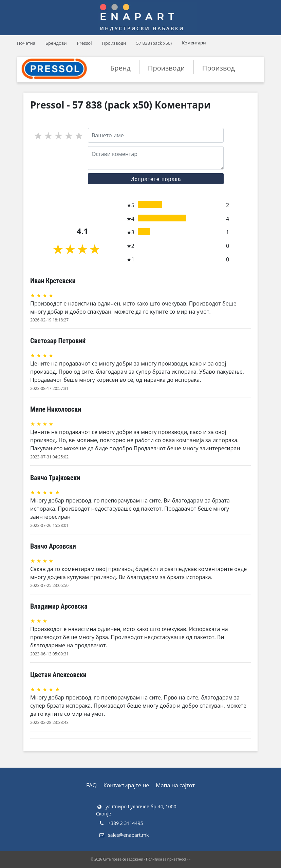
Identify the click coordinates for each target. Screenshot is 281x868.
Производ (219, 68)
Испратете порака (156, 179)
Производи (114, 43)
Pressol (85, 43)
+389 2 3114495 (121, 823)
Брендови (56, 43)
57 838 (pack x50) (154, 43)
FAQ (91, 785)
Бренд (120, 68)
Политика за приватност (166, 859)
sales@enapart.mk (124, 835)
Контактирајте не (126, 785)
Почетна (26, 43)
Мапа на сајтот (175, 785)
